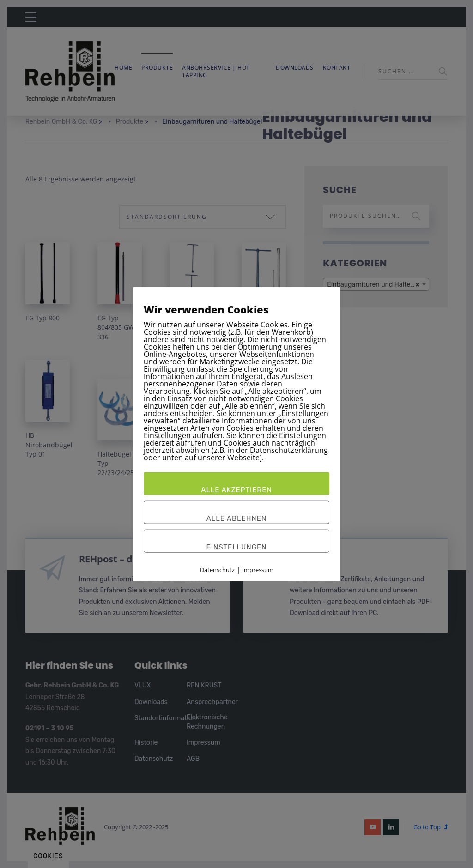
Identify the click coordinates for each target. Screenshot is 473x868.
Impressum (258, 570)
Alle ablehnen (237, 518)
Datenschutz (217, 570)
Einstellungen (237, 547)
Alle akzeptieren (236, 490)
